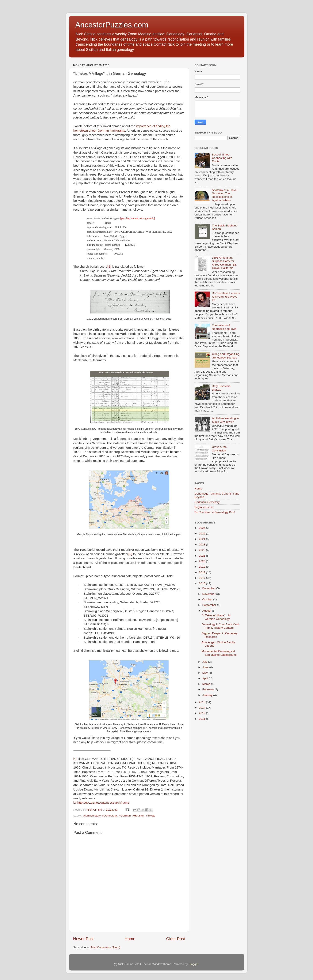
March (207, 684)
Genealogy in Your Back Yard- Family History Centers (221, 626)
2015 (202, 702)
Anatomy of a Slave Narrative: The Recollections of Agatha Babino (224, 195)
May (205, 673)
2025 (202, 534)
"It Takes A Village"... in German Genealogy (216, 617)
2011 (202, 719)
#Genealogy (110, 816)
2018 (202, 572)
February (209, 689)
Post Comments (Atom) (105, 947)
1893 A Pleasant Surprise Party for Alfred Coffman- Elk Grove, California (224, 263)
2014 (202, 708)
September (210, 605)
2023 (202, 545)
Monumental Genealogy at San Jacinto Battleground (219, 653)
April (206, 678)
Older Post (175, 939)
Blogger (194, 964)
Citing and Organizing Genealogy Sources (226, 356)
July (205, 662)
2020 (202, 561)
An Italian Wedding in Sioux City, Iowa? (225, 420)
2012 (202, 713)
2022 (202, 550)
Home (130, 939)
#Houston (138, 816)
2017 (202, 578)
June (206, 667)
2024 (202, 539)
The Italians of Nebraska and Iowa (224, 327)
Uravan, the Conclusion (219, 449)
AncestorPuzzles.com (112, 25)
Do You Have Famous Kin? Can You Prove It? (226, 296)
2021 (202, 556)
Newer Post (84, 939)
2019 (202, 567)
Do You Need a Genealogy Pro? (215, 512)
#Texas (151, 816)
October (208, 599)
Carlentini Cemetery (207, 502)
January (208, 695)
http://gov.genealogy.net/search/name (103, 803)
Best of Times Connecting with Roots (222, 158)
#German (125, 816)
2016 (202, 583)
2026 (202, 528)
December (209, 588)
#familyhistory (92, 816)
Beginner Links (204, 507)
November (209, 594)
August (207, 611)
